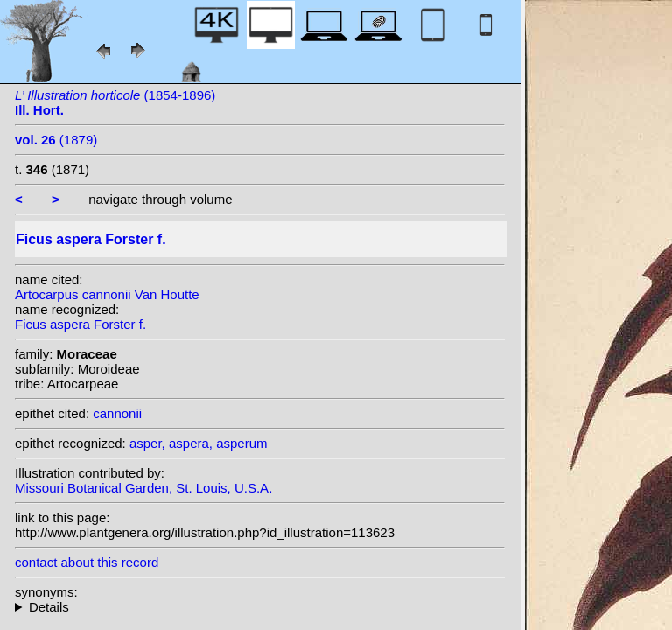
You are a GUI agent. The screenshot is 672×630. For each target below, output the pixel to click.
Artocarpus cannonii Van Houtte (107, 294)
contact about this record (87, 562)
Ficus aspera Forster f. (80, 324)
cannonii (117, 413)
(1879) (56, 140)
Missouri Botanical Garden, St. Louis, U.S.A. (143, 488)
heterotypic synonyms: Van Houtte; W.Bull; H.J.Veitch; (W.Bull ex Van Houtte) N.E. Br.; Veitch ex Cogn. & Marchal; (260, 607)
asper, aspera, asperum (199, 443)
